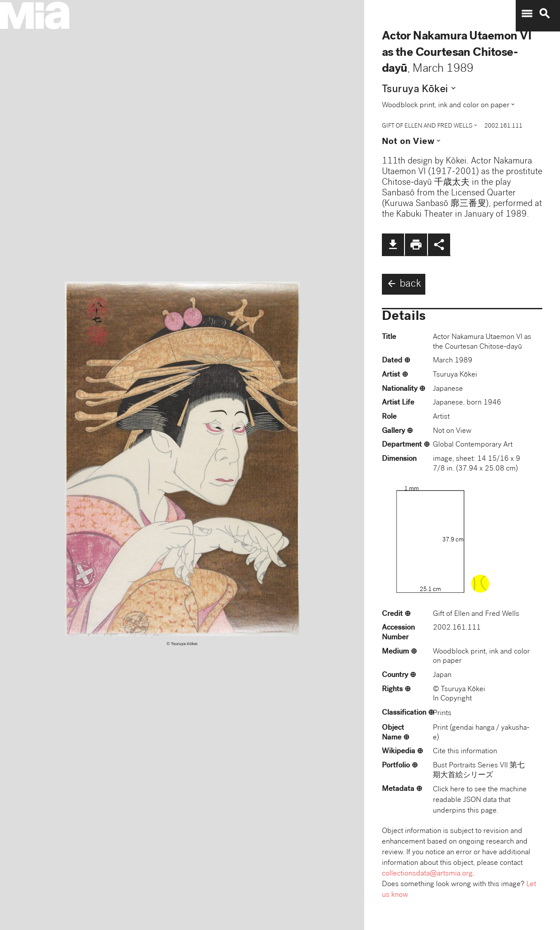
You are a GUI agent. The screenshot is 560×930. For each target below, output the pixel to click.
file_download (393, 245)
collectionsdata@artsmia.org (427, 874)
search (544, 14)
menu (527, 14)
